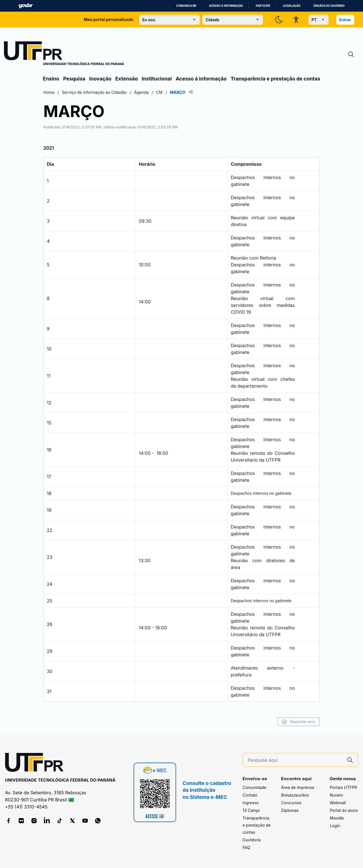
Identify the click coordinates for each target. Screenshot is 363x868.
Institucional (157, 79)
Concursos (291, 803)
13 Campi (251, 810)
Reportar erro (298, 722)
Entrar (345, 20)
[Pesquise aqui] (295, 760)
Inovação (100, 79)
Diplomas (290, 810)
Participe (263, 6)
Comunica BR (186, 6)
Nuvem (336, 795)
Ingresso (251, 803)
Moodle (337, 818)
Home (49, 92)
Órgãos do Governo (329, 6)
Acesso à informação (226, 6)
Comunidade (254, 787)
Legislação (292, 6)
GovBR (26, 6)
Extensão (127, 79)
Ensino (51, 79)
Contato (250, 795)
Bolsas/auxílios (295, 795)
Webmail (338, 803)
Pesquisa (74, 79)
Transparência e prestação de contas (275, 79)
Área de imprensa (297, 787)
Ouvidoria (252, 840)
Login (335, 826)
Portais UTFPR (343, 787)
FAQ (246, 847)
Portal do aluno (344, 810)
